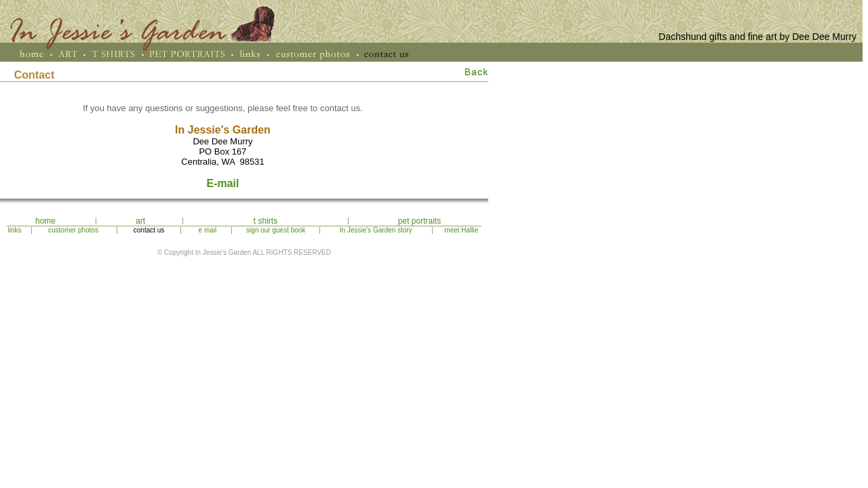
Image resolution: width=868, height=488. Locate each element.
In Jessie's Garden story (376, 230)
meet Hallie (461, 230)
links (15, 230)
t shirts (265, 221)
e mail (208, 230)
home (45, 221)
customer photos (73, 230)
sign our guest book (276, 230)
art (140, 221)
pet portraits (419, 221)
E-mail (222, 183)
